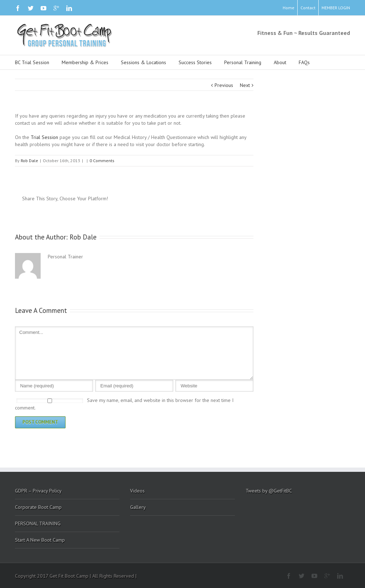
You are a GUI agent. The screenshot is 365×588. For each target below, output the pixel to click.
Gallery (138, 507)
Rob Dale (29, 161)
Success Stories (195, 62)
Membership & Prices (85, 62)
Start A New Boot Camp (40, 540)
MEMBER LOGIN (336, 8)
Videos (137, 491)
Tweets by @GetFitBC (269, 491)
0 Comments (102, 161)
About (280, 62)
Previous (224, 85)
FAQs (304, 62)
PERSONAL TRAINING (38, 523)
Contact (308, 8)
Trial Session (44, 137)
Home (289, 8)
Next (245, 85)
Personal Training (243, 62)
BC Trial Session (32, 62)
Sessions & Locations (143, 62)
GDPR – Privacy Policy (38, 491)
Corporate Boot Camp (38, 507)
